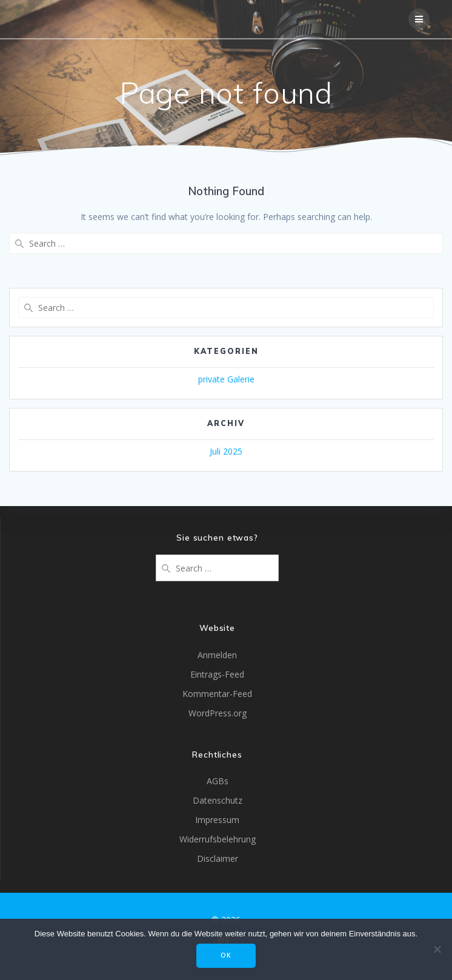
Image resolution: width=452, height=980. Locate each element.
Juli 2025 (226, 451)
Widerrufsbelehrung (218, 839)
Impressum (217, 820)
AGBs (218, 781)
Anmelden (217, 655)
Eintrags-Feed (217, 674)
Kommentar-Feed (217, 694)
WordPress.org (218, 713)
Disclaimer (218, 858)
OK (226, 955)
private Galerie (226, 379)
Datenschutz (218, 800)
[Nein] (437, 949)
